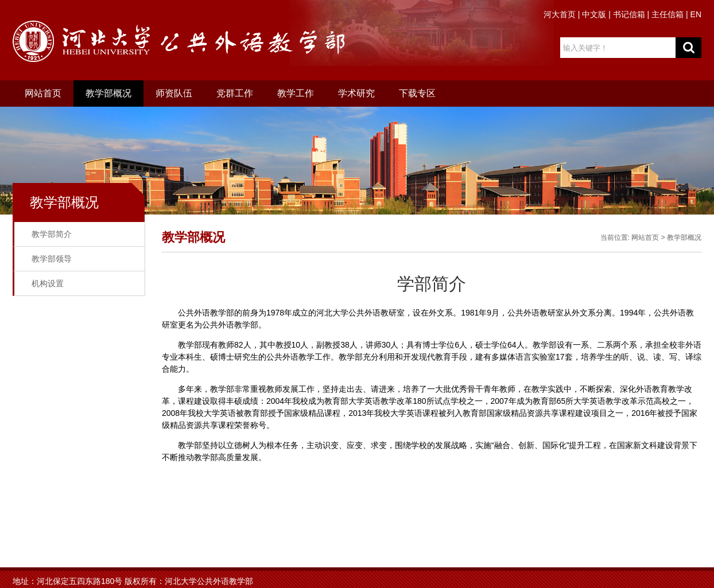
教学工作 (296, 93)
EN (696, 14)
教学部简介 (52, 234)
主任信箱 (668, 14)
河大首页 (560, 14)
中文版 (594, 14)
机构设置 (48, 283)
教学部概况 (108, 93)
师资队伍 (174, 93)
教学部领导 (52, 259)
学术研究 (356, 93)
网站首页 (43, 93)
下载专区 (417, 93)
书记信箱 (629, 14)
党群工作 (235, 93)
